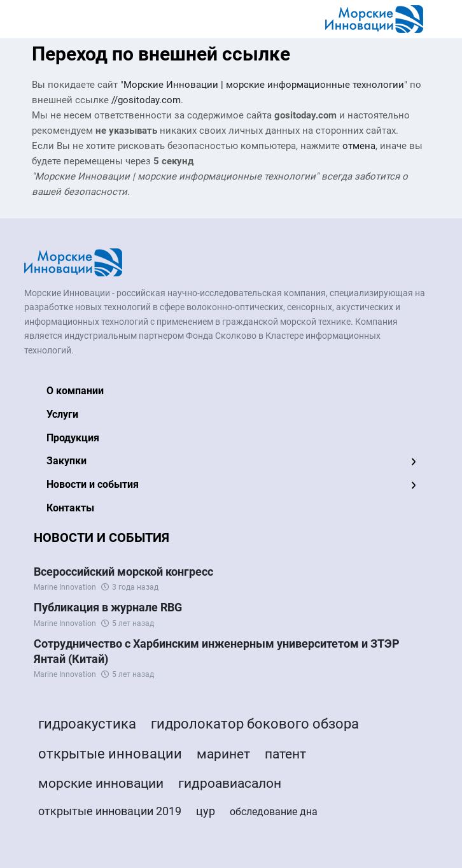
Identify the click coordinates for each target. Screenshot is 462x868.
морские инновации (101, 783)
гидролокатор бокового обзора (255, 724)
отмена (359, 146)
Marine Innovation (65, 587)
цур (206, 811)
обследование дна (274, 812)
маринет (223, 754)
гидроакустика (87, 724)
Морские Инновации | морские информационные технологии (264, 85)
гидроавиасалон (230, 783)
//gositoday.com (146, 100)
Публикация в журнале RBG (108, 607)
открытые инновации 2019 (110, 811)
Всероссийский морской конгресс (123, 572)
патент (285, 754)
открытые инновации (110, 754)
